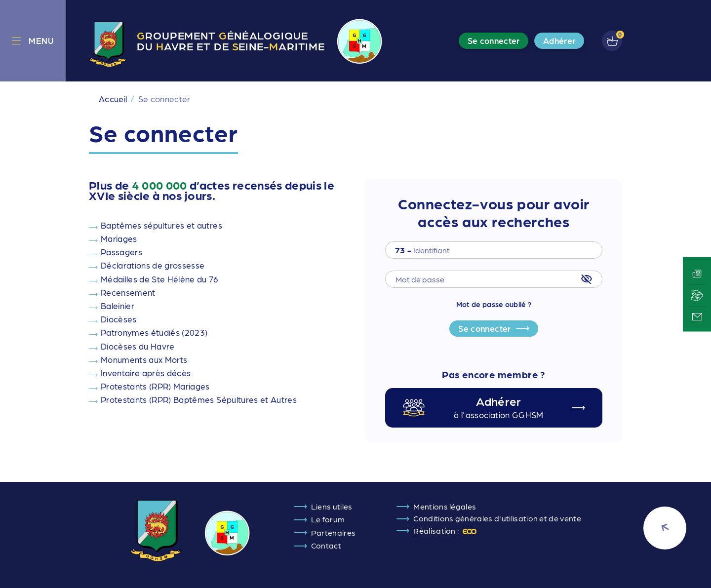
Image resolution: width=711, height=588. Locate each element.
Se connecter (484, 328)
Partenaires (334, 532)
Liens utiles (332, 506)
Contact (326, 545)
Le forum (328, 519)
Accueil (113, 99)
